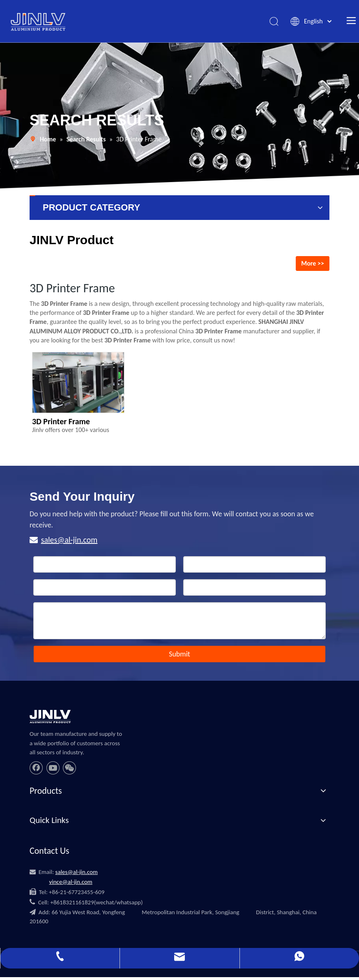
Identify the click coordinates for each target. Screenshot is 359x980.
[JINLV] (50, 719)
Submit (179, 657)
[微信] (69, 770)
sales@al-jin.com (69, 543)
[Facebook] (36, 770)
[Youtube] (53, 770)
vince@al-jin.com (70, 884)
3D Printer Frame (61, 424)
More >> (313, 266)
